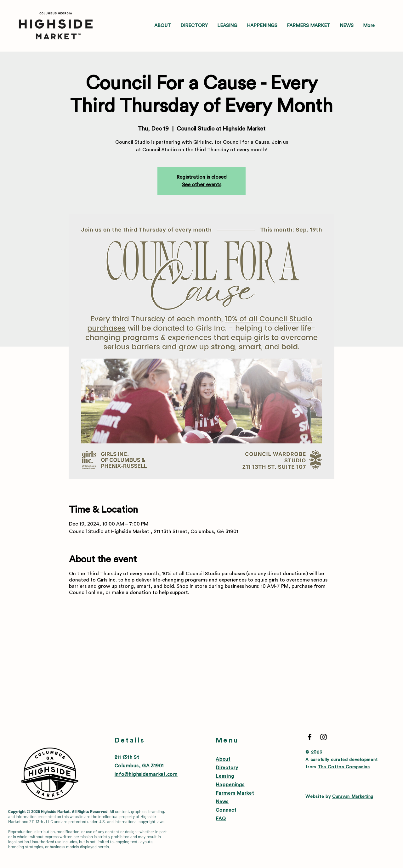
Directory (227, 768)
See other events (202, 185)
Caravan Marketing (353, 797)
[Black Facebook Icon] (310, 737)
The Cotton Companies (344, 767)
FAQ (221, 819)
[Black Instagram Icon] (324, 737)
